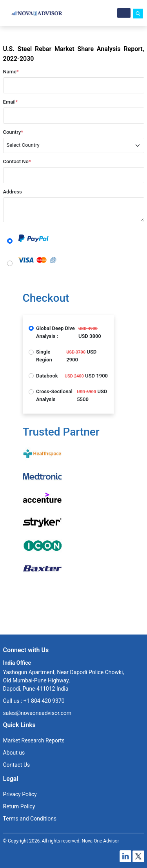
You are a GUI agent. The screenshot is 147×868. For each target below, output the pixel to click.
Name (11, 72)
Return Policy (19, 806)
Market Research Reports (34, 740)
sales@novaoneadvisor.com (37, 713)
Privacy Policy (20, 794)
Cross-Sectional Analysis (54, 395)
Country (13, 132)
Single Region (44, 356)
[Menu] (124, 13)
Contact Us (17, 765)
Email (11, 102)
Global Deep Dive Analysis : (55, 332)
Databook (47, 376)
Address (13, 192)
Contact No (17, 161)
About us (14, 753)
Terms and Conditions (30, 819)
